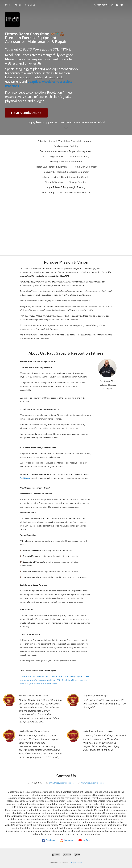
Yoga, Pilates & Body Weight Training (66, 187)
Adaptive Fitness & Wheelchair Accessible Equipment (66, 141)
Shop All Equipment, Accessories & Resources (66, 192)
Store (8, 5)
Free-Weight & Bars (53, 156)
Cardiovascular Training (66, 146)
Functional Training (79, 156)
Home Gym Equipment (85, 167)
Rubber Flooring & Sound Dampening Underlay (66, 177)
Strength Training (54, 182)
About (18, 5)
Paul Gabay (25, 478)
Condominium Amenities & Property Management (66, 151)
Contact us (30, 5)
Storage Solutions (78, 182)
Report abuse (76, 863)
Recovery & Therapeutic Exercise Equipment (66, 172)
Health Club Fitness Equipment (51, 167)
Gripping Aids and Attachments (66, 162)
